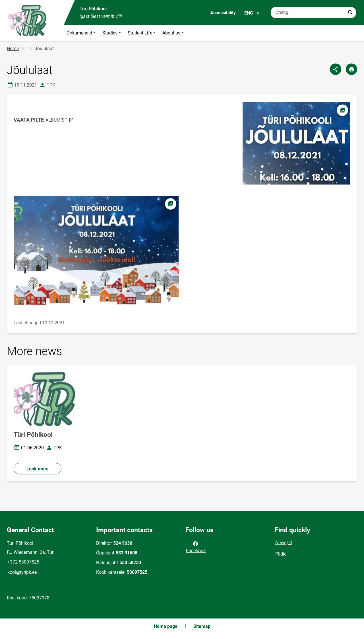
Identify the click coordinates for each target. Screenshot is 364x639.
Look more (38, 469)
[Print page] (351, 69)
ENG (252, 13)
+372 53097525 (23, 562)
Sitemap (202, 626)
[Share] (336, 69)
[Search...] (350, 13)
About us (174, 33)
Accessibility (223, 13)
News (281, 543)
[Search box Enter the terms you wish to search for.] (313, 13)
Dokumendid (82, 33)
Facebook (196, 547)
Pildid (281, 554)
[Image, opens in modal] (96, 251)
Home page (166, 626)
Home (13, 49)
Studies (112, 33)
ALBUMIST (60, 120)
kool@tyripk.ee (22, 572)
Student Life (142, 33)
